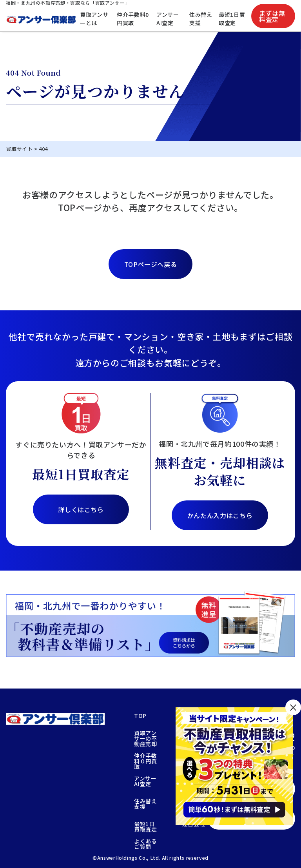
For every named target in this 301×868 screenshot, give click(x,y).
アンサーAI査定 (168, 19)
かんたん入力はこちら (220, 515)
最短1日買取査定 (232, 19)
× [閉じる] (293, 707)
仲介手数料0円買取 (133, 19)
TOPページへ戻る (151, 264)
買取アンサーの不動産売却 (146, 738)
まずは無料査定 (272, 16)
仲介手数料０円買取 (146, 761)
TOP (140, 716)
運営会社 (194, 824)
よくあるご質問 (146, 844)
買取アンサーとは (94, 19)
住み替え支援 (201, 19)
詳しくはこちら (81, 509)
